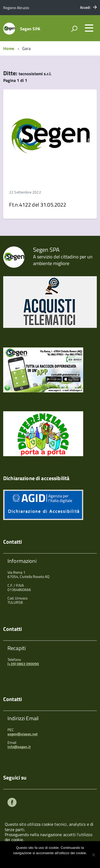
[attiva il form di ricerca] (74, 29)
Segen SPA (30, 29)
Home (9, 48)
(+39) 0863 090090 (23, 664)
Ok (32, 860)
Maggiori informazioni (54, 860)
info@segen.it (19, 747)
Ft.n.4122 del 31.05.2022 (38, 205)
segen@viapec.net (23, 734)
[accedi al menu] (89, 28)
